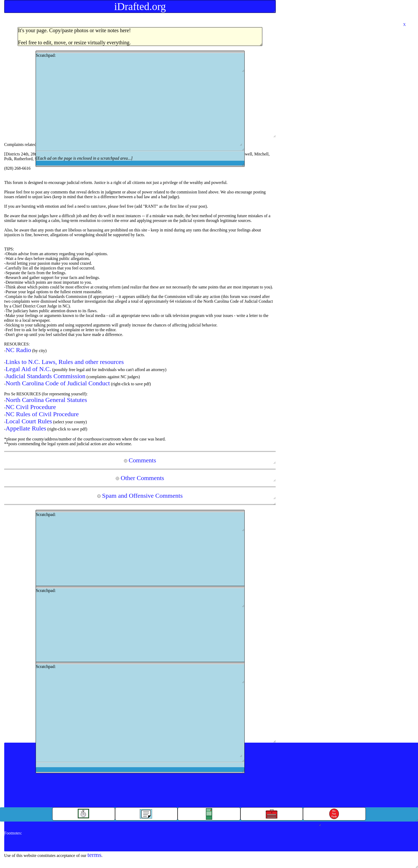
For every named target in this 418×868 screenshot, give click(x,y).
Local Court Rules (29, 421)
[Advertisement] (139, 109)
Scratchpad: (140, 109)
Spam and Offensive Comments (140, 496)
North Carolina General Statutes (46, 400)
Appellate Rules (26, 428)
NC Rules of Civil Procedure (42, 414)
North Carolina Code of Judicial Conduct (58, 383)
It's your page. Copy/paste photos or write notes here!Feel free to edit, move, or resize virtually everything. (74, 36)
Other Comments (140, 478)
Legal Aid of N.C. (28, 369)
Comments (140, 460)
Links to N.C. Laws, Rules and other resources (65, 362)
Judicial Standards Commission (46, 376)
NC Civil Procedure (31, 407)
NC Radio (18, 350)
